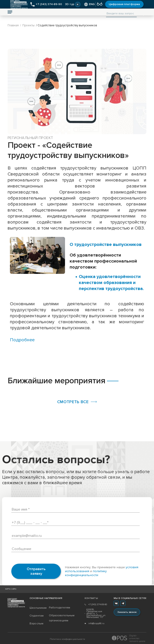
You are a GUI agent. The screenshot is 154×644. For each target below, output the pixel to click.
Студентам (37, 616)
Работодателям (59, 608)
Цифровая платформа (124, 4)
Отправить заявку (36, 571)
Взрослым (36, 624)
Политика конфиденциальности (68, 639)
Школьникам (38, 608)
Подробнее (22, 340)
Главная (13, 25)
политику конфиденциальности (86, 573)
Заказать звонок (127, 612)
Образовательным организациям (59, 618)
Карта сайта (11, 589)
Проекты (28, 25)
